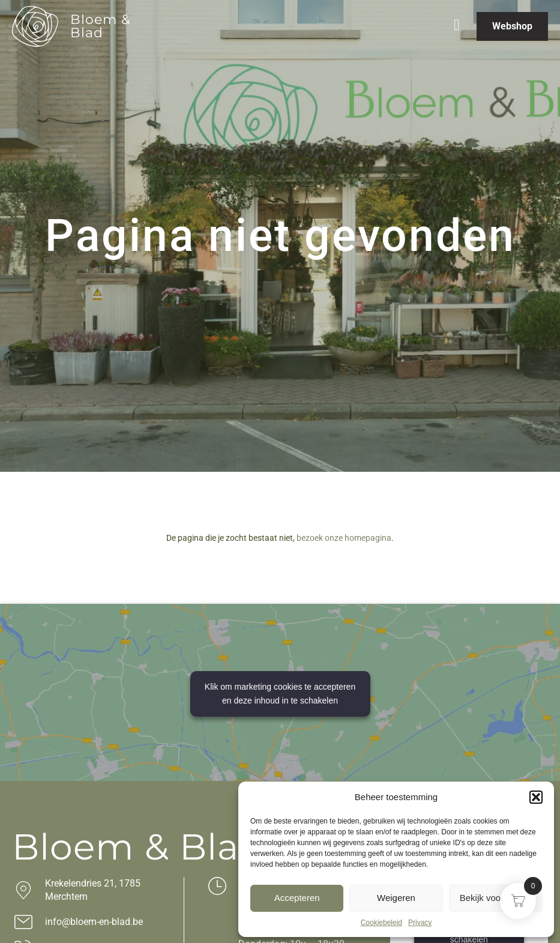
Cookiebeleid (381, 923)
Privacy (420, 923)
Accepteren (297, 898)
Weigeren (396, 898)
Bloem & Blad (101, 26)
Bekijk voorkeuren (495, 898)
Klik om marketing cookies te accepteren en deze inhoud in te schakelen (280, 694)
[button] (536, 797)
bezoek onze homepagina (344, 538)
